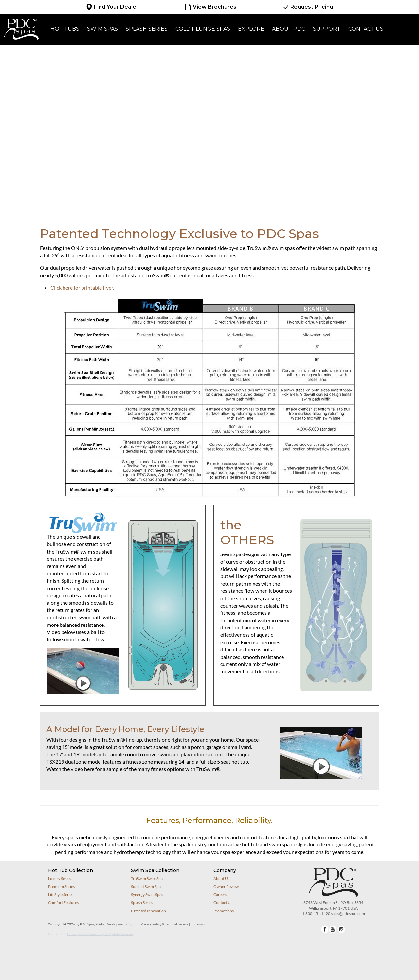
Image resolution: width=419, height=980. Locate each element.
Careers (220, 894)
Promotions (224, 911)
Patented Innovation (148, 911)
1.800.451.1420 (316, 913)
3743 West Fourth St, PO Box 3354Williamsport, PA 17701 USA (333, 905)
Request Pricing (308, 7)
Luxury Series (60, 878)
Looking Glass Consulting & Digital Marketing (100, 934)
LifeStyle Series (61, 894)
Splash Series (147, 29)
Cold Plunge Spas (203, 29)
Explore (251, 29)
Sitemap (199, 924)
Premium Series (61, 887)
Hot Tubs (65, 29)
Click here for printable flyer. (82, 288)
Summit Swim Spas (147, 887)
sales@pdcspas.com (348, 913)
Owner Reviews (227, 887)
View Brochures (210, 7)
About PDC (289, 29)
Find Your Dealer (112, 7)
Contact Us (366, 29)
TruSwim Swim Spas (148, 878)
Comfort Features (63, 903)
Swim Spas (102, 29)
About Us (221, 878)
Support (327, 29)
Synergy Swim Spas (147, 894)
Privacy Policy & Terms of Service (164, 924)
